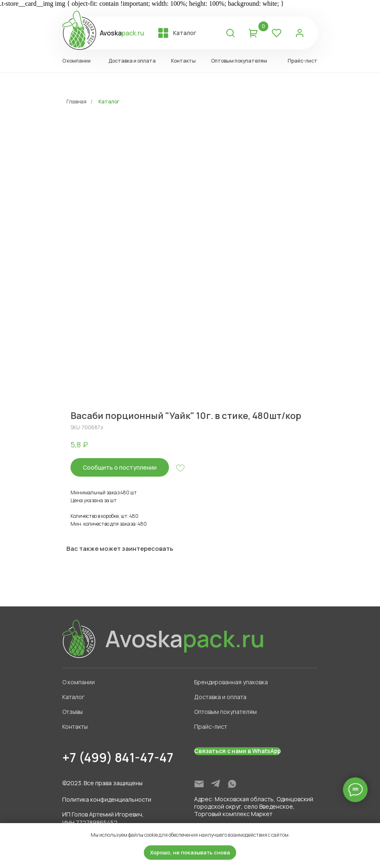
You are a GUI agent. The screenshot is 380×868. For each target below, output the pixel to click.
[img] (199, 784)
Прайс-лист (211, 726)
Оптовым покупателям (225, 712)
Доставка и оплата (220, 697)
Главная (76, 102)
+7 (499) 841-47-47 (118, 757)
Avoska (122, 33)
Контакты (75, 726)
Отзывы (73, 712)
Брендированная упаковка (231, 682)
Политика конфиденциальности (107, 799)
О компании (79, 682)
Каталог (109, 102)
